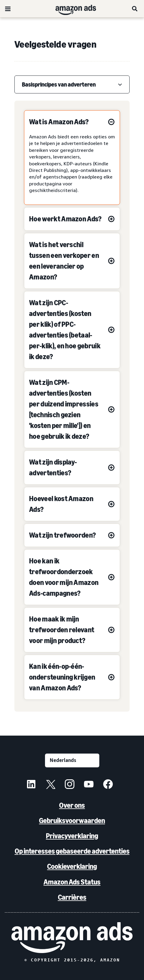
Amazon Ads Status (72, 882)
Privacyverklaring (72, 836)
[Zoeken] (135, 9)
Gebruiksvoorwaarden (72, 821)
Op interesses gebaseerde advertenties (72, 851)
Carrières (72, 897)
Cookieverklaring (72, 866)
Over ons (72, 805)
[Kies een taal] (72, 760)
